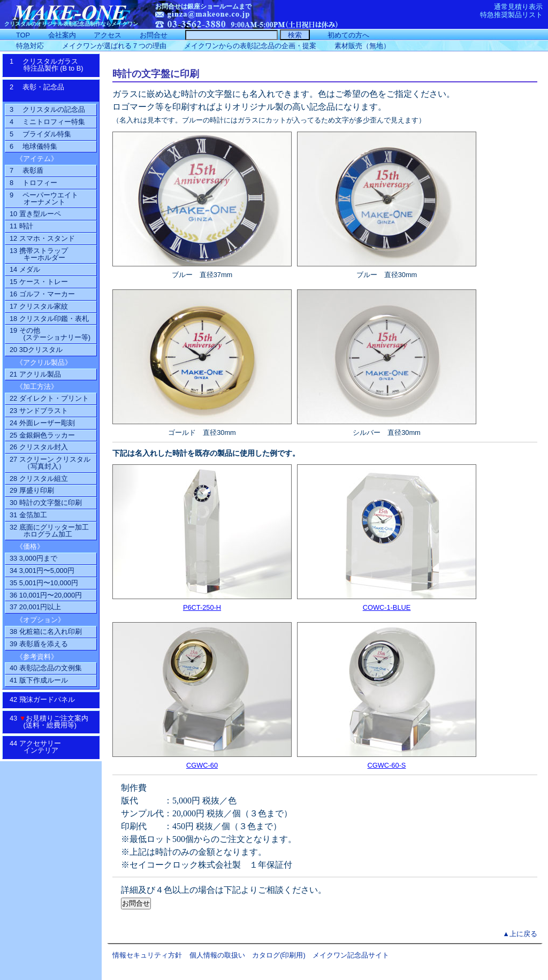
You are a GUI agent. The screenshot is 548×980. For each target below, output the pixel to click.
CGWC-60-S (387, 765)
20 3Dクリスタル (36, 350)
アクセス (108, 35)
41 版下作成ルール (39, 680)
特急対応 (30, 46)
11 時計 (21, 226)
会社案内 (62, 35)
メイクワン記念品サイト (351, 955)
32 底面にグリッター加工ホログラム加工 (49, 531)
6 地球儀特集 (33, 146)
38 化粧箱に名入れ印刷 (46, 631)
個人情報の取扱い (217, 955)
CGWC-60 (202, 765)
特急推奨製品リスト (511, 15)
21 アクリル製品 (35, 374)
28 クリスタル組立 (39, 478)
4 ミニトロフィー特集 (47, 122)
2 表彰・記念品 (48, 90)
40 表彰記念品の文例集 (46, 668)
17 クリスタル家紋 (39, 306)
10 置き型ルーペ (35, 214)
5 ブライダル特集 (40, 134)
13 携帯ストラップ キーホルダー (39, 254)
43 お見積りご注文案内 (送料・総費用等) (53, 722)
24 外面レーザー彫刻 (42, 423)
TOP (23, 35)
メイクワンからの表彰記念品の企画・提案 (250, 46)
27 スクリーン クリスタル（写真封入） (50, 463)
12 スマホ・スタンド (42, 238)
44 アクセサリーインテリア (41, 747)
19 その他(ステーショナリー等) (50, 334)
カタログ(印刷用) (279, 955)
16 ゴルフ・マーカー (42, 294)
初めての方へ (348, 35)
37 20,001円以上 (35, 607)
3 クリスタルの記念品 (47, 109)
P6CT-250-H (202, 607)
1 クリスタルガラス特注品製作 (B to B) (50, 65)
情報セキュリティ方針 (147, 955)
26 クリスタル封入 (39, 447)
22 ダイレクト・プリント (49, 398)
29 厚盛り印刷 (32, 490)
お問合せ (154, 35)
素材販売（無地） (362, 46)
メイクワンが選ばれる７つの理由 (114, 46)
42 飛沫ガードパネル (46, 699)
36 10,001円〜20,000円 (46, 595)
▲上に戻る (520, 934)
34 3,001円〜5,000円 (42, 571)
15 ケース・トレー (39, 282)
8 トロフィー (33, 183)
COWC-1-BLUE (387, 607)
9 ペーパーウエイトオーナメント (44, 198)
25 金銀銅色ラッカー (42, 435)
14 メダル (25, 269)
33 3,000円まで (33, 558)
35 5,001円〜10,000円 (44, 583)
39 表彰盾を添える (39, 644)
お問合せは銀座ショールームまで (203, 6)
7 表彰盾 (26, 170)
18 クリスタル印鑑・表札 (49, 319)
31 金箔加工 (28, 515)
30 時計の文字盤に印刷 (46, 503)
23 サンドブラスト (39, 411)
